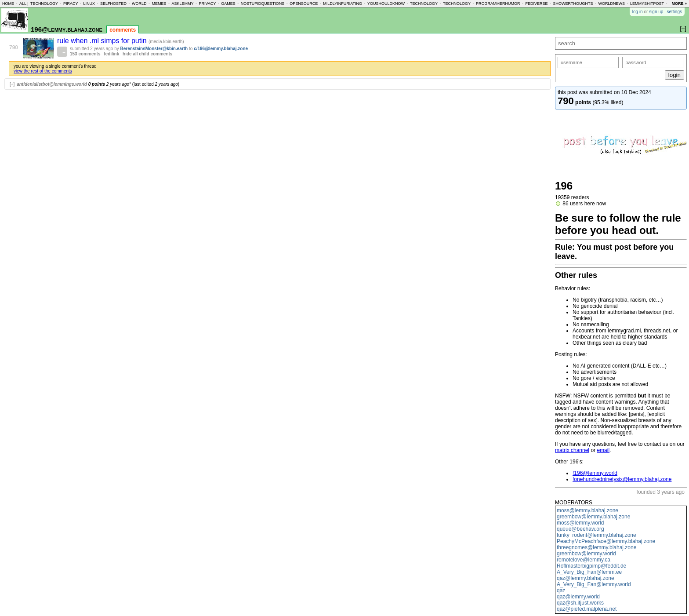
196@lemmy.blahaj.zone (67, 29)
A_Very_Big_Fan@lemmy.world (594, 584)
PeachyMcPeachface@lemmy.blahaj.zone (606, 541)
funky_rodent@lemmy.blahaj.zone (597, 535)
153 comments (85, 54)
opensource (304, 4)
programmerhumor (498, 4)
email (603, 450)
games (228, 4)
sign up (656, 12)
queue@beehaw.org (580, 529)
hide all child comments (147, 54)
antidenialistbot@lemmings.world (52, 84)
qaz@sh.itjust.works (580, 603)
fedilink (111, 54)
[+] (12, 84)
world (139, 4)
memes (159, 4)
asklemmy (182, 4)
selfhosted (113, 4)
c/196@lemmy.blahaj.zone (221, 49)
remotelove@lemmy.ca (584, 560)
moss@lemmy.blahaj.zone (587, 510)
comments (123, 30)
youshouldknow (386, 4)
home (8, 4)
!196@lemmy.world (595, 473)
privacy (207, 4)
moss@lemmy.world (580, 523)
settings (674, 12)
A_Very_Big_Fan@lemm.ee (589, 572)
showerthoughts (573, 4)
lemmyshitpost (647, 4)
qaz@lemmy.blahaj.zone (586, 578)
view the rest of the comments (43, 71)
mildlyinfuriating (343, 4)
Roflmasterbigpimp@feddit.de (591, 566)
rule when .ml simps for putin (103, 41)
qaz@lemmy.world (578, 597)
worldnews (611, 4)
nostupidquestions (263, 4)
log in (638, 12)
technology (44, 4)
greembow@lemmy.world (586, 554)
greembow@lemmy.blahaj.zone (593, 517)
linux (89, 4)
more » (679, 4)
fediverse (537, 4)
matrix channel (572, 450)
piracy (71, 4)
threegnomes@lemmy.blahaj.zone (597, 547)
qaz (561, 590)
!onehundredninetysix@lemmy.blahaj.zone (622, 479)
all (23, 4)
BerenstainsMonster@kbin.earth (154, 49)
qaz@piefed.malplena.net (587, 609)
